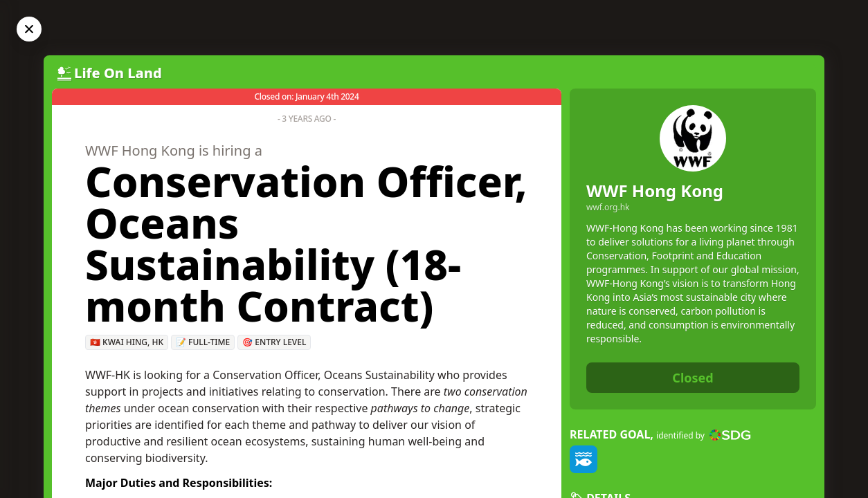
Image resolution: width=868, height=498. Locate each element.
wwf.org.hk (608, 207)
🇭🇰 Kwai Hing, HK (127, 342)
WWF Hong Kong (655, 191)
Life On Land (118, 73)
